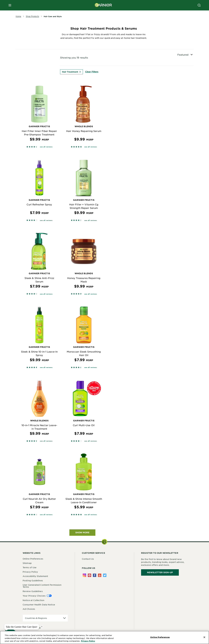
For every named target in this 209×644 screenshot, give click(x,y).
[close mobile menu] (10, 5)
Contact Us (88, 559)
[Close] (204, 637)
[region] (105, 637)
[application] (45, 618)
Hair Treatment (71, 72)
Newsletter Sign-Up (160, 572)
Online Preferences (33, 559)
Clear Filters (92, 72)
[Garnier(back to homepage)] (103, 5)
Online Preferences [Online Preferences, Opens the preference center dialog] (160, 637)
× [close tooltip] (42, 627)
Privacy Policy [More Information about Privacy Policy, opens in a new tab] (88, 641)
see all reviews (46, 147)
